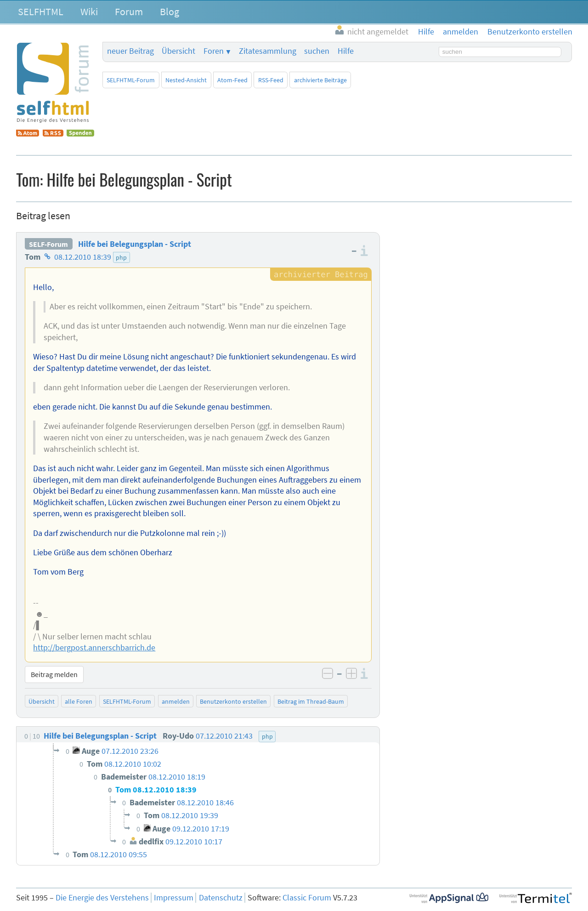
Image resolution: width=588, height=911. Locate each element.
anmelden (176, 701)
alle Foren (79, 701)
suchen (317, 51)
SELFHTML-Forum (131, 80)
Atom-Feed (232, 80)
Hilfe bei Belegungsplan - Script (135, 244)
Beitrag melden (54, 674)
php (121, 257)
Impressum (174, 898)
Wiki (89, 11)
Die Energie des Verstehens (102, 898)
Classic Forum (307, 898)
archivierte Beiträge (320, 80)
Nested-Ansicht (186, 80)
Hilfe (346, 51)
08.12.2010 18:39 (83, 257)
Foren (214, 51)
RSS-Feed (271, 80)
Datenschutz (221, 898)
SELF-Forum (48, 244)
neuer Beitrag (130, 51)
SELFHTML (41, 11)
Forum (129, 11)
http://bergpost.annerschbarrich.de (94, 648)
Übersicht (178, 51)
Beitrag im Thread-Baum (311, 701)
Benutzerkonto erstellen (233, 701)
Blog (170, 11)
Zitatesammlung (268, 51)
